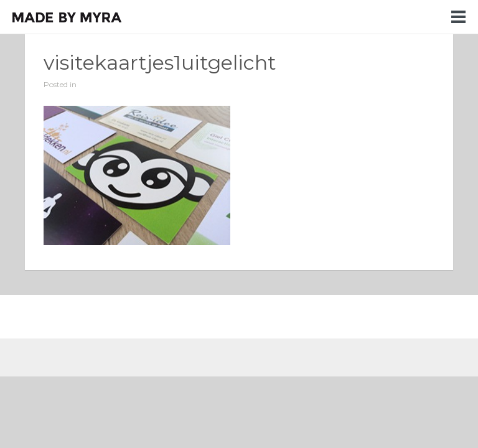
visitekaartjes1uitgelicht (160, 63)
